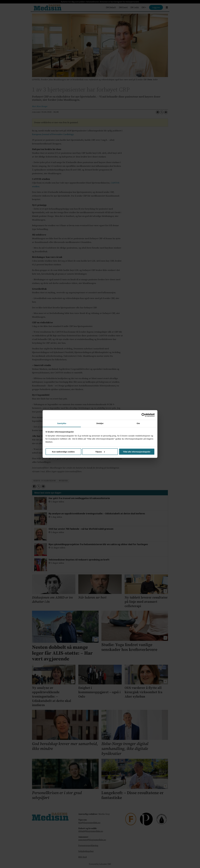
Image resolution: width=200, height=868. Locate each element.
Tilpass (100, 452)
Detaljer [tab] (100, 423)
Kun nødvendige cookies (63, 452)
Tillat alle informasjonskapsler (137, 452)
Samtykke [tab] (62, 423)
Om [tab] (138, 423)
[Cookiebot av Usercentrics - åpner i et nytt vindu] (143, 415)
